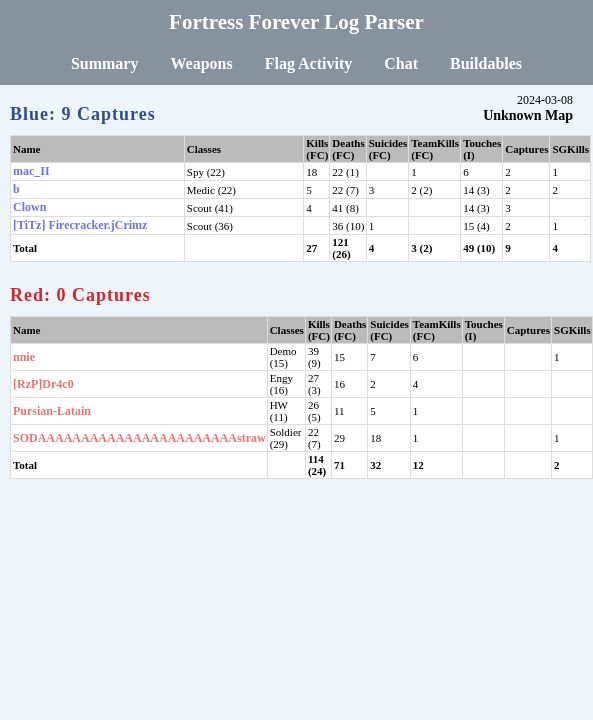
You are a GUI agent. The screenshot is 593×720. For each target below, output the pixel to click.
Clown (29, 207)
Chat (401, 63)
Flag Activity (309, 63)
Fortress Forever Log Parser (296, 22)
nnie (24, 357)
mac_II (31, 171)
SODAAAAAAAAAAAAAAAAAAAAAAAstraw (139, 438)
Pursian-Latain (52, 411)
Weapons (201, 63)
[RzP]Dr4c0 (43, 384)
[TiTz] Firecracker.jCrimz (80, 225)
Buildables (486, 63)
